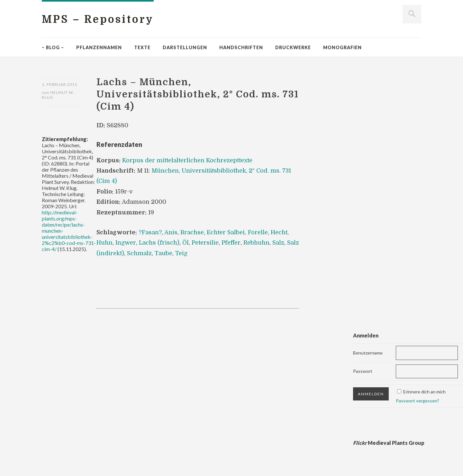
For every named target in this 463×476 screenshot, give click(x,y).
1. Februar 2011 (59, 84)
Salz (278, 243)
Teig (181, 253)
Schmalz (139, 253)
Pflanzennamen (99, 47)
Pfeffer (231, 243)
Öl (186, 243)
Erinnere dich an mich (424, 392)
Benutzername (368, 353)
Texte (142, 47)
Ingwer (126, 243)
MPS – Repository (98, 19)
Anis (171, 232)
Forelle (258, 232)
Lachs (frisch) (159, 243)
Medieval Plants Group (389, 443)
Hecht (279, 232)
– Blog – (53, 47)
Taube (163, 253)
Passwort (363, 371)
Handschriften (241, 47)
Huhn (104, 243)
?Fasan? (150, 232)
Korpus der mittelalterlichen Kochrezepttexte (187, 160)
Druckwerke (293, 47)
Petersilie (205, 243)
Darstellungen (185, 47)
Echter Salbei (226, 232)
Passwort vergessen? (418, 401)
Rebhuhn (256, 243)
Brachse (192, 232)
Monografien (342, 47)
